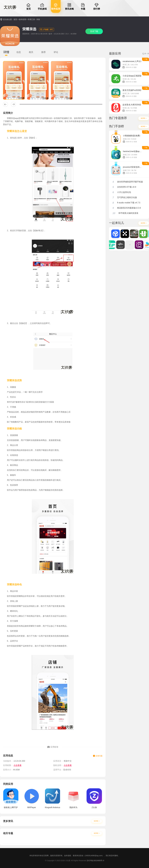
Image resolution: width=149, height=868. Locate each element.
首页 (15, 19)
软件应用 (22, 19)
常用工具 (31, 19)
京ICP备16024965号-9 (95, 861)
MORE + (97, 821)
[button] (5, 104)
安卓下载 (94, 31)
